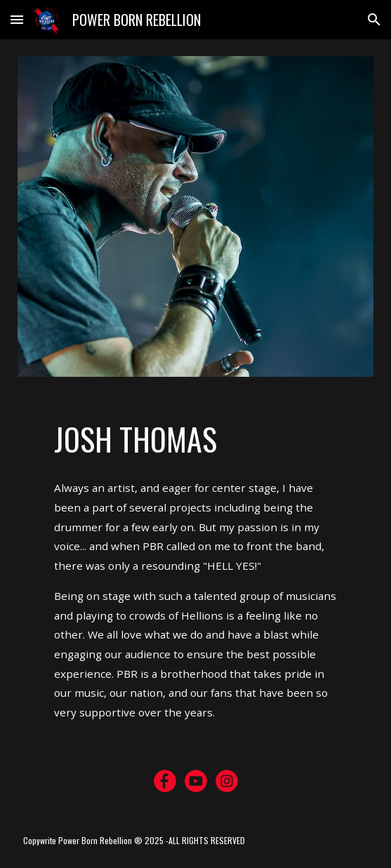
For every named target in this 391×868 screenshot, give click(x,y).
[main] (195, 439)
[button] (17, 19)
